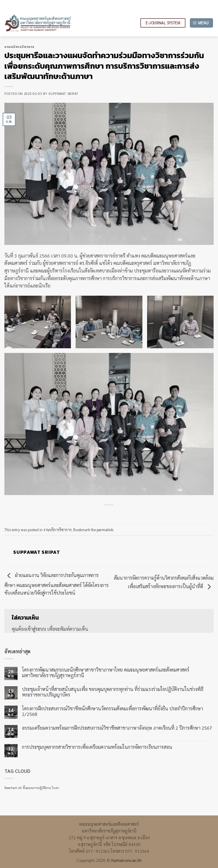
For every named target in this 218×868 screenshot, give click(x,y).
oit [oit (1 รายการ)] (20, 788)
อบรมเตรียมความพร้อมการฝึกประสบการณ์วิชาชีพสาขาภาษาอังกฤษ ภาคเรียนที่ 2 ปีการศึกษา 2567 (117, 727)
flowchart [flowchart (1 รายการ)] (11, 788)
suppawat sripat (63, 94)
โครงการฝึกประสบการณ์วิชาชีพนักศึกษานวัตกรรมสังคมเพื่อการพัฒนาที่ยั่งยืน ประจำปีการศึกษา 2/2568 (113, 711)
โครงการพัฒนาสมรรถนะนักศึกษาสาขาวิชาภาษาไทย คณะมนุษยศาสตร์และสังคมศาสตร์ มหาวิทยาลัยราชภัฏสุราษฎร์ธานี (106, 672)
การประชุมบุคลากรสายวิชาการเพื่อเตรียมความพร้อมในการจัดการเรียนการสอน (97, 747)
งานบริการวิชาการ (19, 47)
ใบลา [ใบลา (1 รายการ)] (56, 788)
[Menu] (201, 23)
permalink (105, 530)
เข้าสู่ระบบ (36, 629)
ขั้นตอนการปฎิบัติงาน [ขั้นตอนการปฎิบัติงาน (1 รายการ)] (37, 788)
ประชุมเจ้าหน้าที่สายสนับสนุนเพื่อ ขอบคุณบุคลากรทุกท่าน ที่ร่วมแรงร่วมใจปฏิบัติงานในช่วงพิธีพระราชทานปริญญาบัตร (113, 692)
